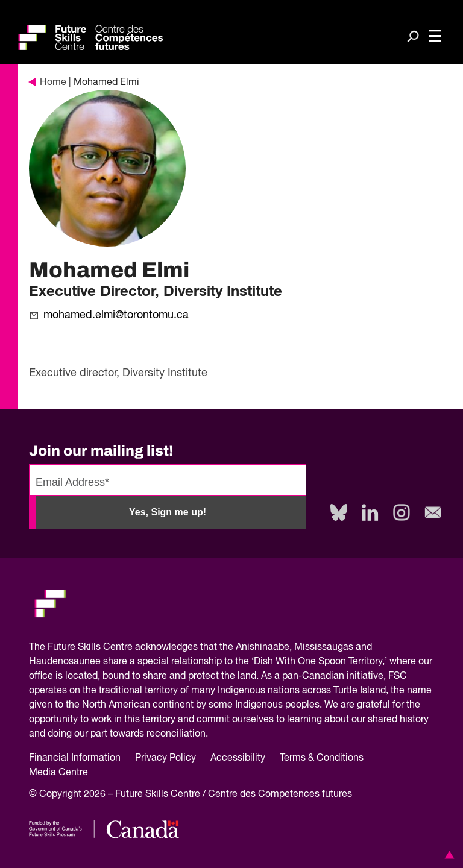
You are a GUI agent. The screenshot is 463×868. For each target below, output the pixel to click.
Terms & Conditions (322, 758)
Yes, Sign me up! (168, 512)
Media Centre (58, 773)
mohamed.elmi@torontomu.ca (116, 315)
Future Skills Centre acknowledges (123, 647)
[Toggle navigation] (435, 37)
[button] (447, 855)
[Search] (413, 38)
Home (48, 83)
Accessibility (238, 758)
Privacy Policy (165, 758)
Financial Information (75, 758)
